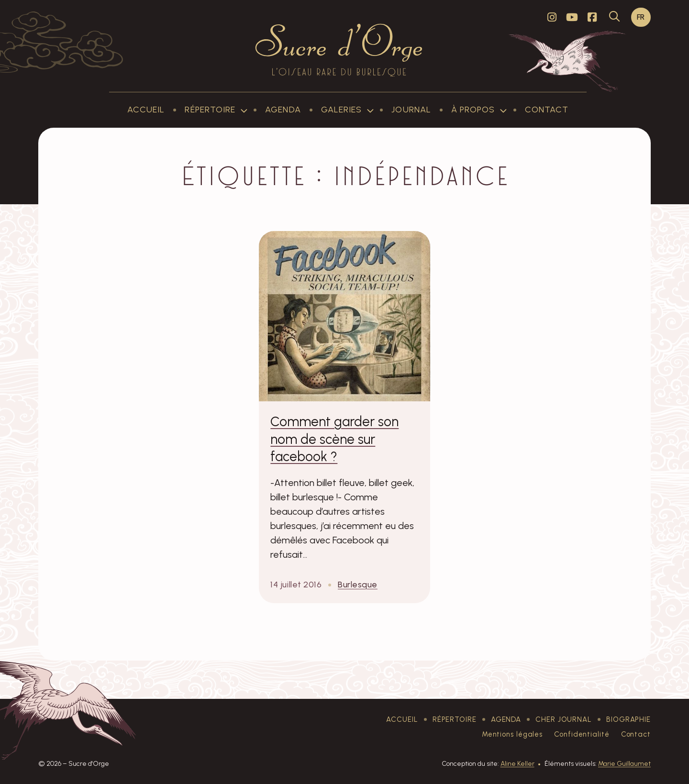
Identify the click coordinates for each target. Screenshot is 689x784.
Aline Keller (517, 764)
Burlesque (358, 585)
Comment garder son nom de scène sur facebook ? (334, 439)
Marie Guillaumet (624, 764)
